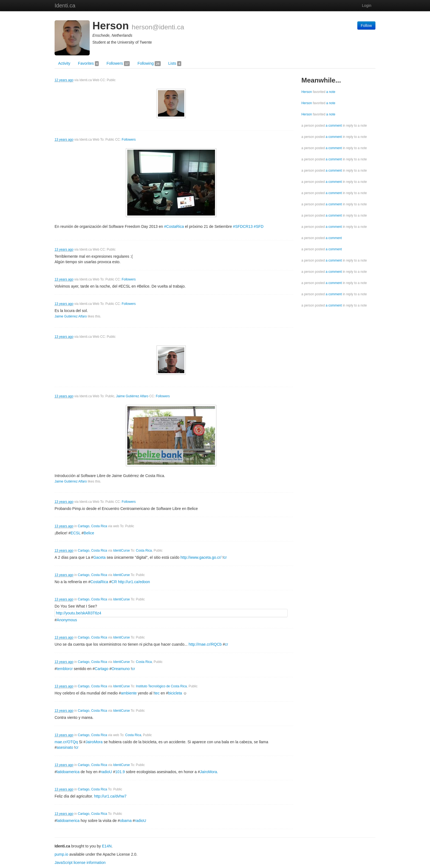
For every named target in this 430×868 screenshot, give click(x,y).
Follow (366, 25)
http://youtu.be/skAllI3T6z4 (79, 613)
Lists (175, 64)
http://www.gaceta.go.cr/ (201, 557)
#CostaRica (174, 226)
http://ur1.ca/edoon (134, 582)
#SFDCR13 (243, 226)
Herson (307, 92)
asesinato (65, 747)
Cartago (101, 669)
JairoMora (94, 742)
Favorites (88, 64)
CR (114, 582)
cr (227, 644)
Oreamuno (121, 669)
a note (331, 92)
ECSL (75, 533)
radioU (106, 772)
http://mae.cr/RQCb (205, 644)
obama (126, 821)
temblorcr (65, 669)
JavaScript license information (80, 863)
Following (149, 64)
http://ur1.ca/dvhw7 (110, 796)
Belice (89, 533)
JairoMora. (209, 772)
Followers (118, 64)
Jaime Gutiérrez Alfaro (71, 316)
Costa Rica (144, 551)
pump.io (61, 854)
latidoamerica (68, 772)
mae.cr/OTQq (66, 742)
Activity (64, 63)
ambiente (129, 693)
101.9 (120, 772)
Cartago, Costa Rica (93, 526)
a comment (334, 126)
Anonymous (67, 620)
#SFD (259, 226)
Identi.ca (65, 5)
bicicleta (175, 693)
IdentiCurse (122, 551)
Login (367, 5)
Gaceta (99, 557)
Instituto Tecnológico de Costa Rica (162, 686)
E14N (107, 846)
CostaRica (99, 582)
